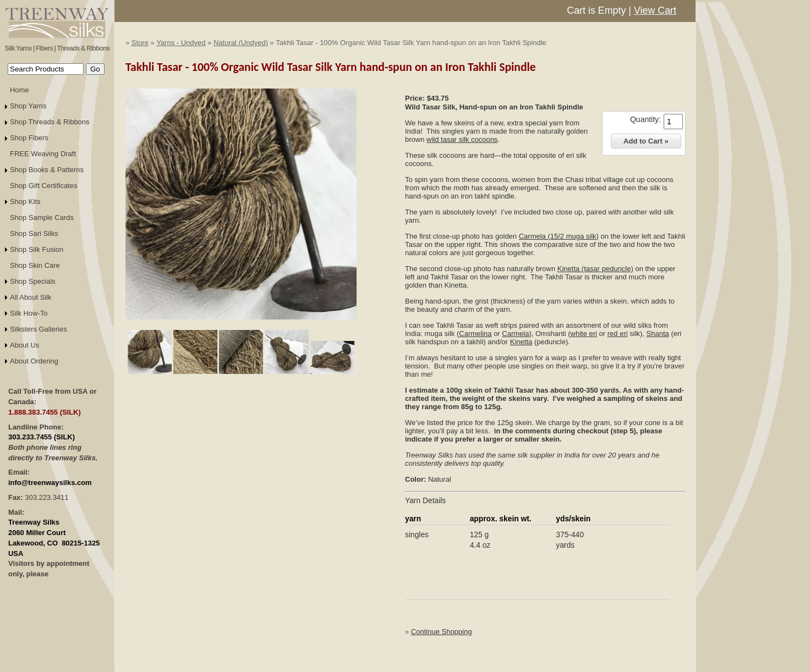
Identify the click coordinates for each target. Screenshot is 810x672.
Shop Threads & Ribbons (50, 122)
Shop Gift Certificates (43, 186)
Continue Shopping (442, 632)
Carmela (515, 334)
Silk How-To (29, 313)
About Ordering (34, 361)
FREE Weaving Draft (43, 154)
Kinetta (521, 342)
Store (140, 43)
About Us (24, 345)
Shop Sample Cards (42, 217)
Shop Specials (33, 281)
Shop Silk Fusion (37, 249)
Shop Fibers (29, 138)
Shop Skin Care (35, 265)
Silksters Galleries (39, 329)
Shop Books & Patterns (47, 170)
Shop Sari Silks (34, 233)
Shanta (658, 334)
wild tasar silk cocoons (462, 139)
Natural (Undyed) (241, 43)
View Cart (655, 10)
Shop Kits (25, 202)
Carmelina (475, 334)
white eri (584, 334)
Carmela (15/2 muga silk (558, 236)
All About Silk (31, 297)
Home (20, 90)
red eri (618, 334)
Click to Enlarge (241, 324)
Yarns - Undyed (181, 43)
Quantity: (645, 119)
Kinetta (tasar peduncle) (595, 269)
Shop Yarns (28, 106)
